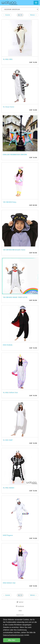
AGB (20, 611)
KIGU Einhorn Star (9, 583)
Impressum (20, 615)
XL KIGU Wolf (8, 440)
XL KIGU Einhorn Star (10, 393)
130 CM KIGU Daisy (10, 202)
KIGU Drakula (8, 345)
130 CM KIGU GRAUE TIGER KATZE (15, 297)
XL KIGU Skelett (9, 488)
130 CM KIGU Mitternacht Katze (14, 250)
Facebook (20, 606)
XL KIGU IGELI (8, 59)
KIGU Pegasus (8, 535)
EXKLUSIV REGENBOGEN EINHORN (15, 155)
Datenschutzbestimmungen (13, 635)
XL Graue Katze (9, 107)
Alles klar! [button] (12, 640)
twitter (20, 602)
